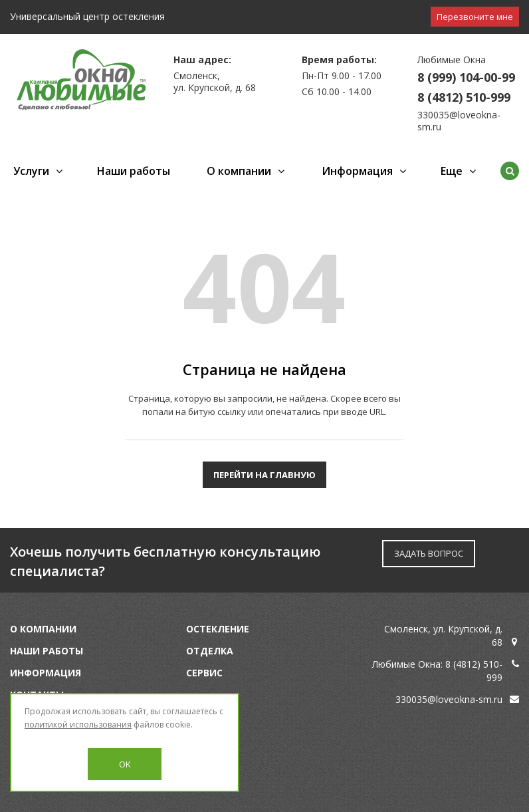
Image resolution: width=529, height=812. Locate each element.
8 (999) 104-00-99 (466, 77)
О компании (239, 171)
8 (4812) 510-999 (464, 97)
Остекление (218, 629)
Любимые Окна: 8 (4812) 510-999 (437, 671)
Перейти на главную (264, 475)
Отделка (210, 651)
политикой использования (78, 725)
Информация (357, 171)
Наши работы (134, 171)
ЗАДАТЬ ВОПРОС (429, 553)
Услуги (31, 171)
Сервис (204, 673)
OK (125, 764)
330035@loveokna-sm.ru (459, 121)
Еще (452, 171)
